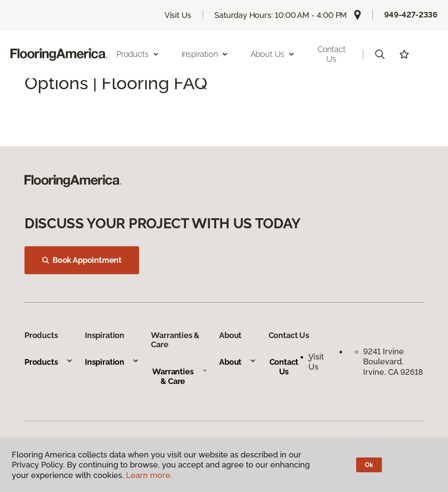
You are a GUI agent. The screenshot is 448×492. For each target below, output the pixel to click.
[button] (380, 54)
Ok (369, 465)
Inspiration (112, 362)
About (238, 362)
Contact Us (332, 54)
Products (49, 362)
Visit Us (178, 15)
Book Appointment (82, 260)
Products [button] (138, 54)
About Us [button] (273, 54)
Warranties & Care (180, 376)
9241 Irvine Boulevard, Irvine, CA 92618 (393, 362)
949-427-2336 (411, 15)
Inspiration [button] (205, 54)
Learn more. (149, 475)
